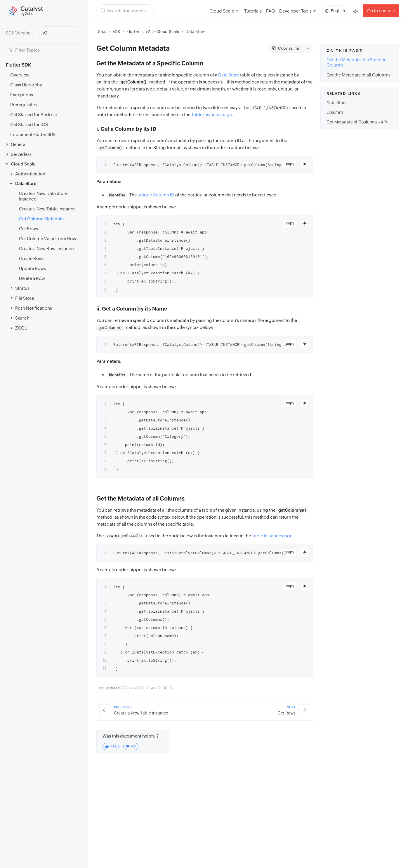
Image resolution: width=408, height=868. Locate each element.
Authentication (30, 174)
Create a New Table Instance (47, 209)
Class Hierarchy (26, 85)
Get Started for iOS (29, 124)
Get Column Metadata (41, 219)
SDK (116, 32)
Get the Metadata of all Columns (358, 75)
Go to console (381, 11)
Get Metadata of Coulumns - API (357, 122)
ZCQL (21, 328)
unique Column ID (156, 195)
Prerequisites (24, 105)
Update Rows (32, 268)
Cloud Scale (23, 164)
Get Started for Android (34, 115)
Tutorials (253, 11)
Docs (101, 32)
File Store (25, 298)
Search (22, 318)
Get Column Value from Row (48, 239)
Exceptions (22, 95)
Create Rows (32, 258)
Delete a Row (32, 278)
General (19, 144)
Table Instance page (212, 115)
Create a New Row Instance (46, 249)
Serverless (21, 154)
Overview (20, 75)
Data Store (26, 183)
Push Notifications (34, 308)
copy (290, 164)
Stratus (22, 288)
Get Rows (28, 229)
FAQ (270, 11)
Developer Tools (295, 11)
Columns (335, 112)
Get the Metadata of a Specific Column (357, 62)
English (335, 11)
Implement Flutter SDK (33, 134)
